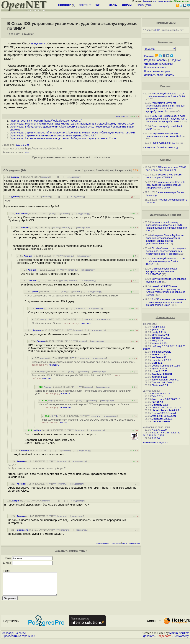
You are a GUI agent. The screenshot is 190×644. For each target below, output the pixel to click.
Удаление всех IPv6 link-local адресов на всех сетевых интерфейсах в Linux (166, 185)
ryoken (35, 292)
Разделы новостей (156, 60)
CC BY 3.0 (22, 145)
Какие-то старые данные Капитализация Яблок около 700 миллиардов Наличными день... (83, 392)
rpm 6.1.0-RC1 (160, 329)
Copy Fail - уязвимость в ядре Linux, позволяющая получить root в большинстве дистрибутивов (167, 119)
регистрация (164, 1)
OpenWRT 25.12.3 (162, 419)
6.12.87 (156, 433)
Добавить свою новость (159, 75)
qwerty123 (45, 319)
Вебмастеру (181, 640)
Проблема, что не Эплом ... (62, 323)
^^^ (58, 214)
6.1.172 (175, 433)
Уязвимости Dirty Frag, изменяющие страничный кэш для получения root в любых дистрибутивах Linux (166, 107)
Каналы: (149, 56)
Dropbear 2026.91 (162, 374)
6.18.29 (163, 430)
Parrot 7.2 (157, 402)
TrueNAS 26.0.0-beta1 (164, 413)
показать (86, 323)
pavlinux (37, 430)
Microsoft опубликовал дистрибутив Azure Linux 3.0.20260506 (161, 271)
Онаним (24, 227)
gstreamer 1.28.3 (161, 338)
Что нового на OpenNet (159, 64)
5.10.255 (159, 435)
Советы (165, 160)
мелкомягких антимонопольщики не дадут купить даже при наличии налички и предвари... (84, 363)
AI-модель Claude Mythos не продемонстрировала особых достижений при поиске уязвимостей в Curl (165, 239)
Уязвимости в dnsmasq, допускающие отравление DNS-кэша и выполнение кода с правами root (167, 226)
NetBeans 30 (159, 357)
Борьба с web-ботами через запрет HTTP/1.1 (164, 176)
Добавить (149, 640)
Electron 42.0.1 (160, 385)
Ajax (78, 170)
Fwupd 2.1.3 (158, 327)
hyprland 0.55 (160, 377)
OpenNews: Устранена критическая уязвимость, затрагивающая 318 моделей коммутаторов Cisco (72, 124)
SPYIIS (55, 416)
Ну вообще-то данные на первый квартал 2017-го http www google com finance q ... (84, 406)
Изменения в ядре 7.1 (156, 442)
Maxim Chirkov (179, 637)
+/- (111, 170)
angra (43, 372)
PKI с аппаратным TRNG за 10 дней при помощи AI (166, 169)
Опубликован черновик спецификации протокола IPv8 (163, 135)
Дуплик (15, 197)
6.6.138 (165, 433)
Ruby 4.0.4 (158, 341)
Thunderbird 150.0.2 (163, 382)
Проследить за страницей (19, 640)
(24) (23, 170)
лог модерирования (131, 543)
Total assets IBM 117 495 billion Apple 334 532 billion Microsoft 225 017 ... (76, 377)
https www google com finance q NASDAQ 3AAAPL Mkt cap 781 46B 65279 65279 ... (89, 421)
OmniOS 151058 (161, 421)
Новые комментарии (157, 71)
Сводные (175, 60)
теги (148, 5)
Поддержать (164, 640)
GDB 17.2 (157, 363)
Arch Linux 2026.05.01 (164, 416)
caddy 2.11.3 (159, 332)
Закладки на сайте (14, 637)
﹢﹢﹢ (54, 177)
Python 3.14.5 (159, 368)
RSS (135, 170)
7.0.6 (154, 430)
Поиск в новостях (155, 67)
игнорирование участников (109, 543)
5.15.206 (148, 435)
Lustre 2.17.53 (159, 371)
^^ (53, 214)
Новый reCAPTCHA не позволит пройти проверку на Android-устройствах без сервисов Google (166, 290)
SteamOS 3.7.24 (161, 394)
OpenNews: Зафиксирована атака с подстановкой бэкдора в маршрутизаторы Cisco (63, 138)
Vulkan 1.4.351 (160, 343)
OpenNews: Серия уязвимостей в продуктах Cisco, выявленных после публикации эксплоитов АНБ (72, 133)
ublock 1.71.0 (159, 355)
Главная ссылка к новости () (46, 121)
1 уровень (88, 170)
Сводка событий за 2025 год (162, 147)
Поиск (141, 5)
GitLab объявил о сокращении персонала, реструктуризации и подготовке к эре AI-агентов (166, 251)
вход (154, 1)
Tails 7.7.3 (157, 396)
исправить (122, 116)
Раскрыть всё (123, 170)
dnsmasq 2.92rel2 (161, 352)
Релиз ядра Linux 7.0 (163, 143)
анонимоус (22, 530)
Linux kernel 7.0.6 (161, 360)
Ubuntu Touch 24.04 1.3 (165, 410)
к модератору (74, 177)
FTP (158, 30)
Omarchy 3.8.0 (160, 405)
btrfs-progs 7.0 (160, 335)
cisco (28, 152)
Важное (165, 86)
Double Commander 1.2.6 (166, 366)
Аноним (15, 177)
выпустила (38, 43)
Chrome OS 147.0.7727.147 (167, 407)
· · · (61, 177)
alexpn (15, 501)
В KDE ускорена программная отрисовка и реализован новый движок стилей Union (166, 302)
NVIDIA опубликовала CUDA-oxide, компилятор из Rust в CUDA (166, 95)
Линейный (102, 170)
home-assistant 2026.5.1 (165, 380)
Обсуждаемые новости (165, 215)
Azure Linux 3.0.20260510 (166, 399)
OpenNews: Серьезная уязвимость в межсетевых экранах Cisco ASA (53, 135)
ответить (45, 177)
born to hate (22, 214)
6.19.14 (156, 438)
